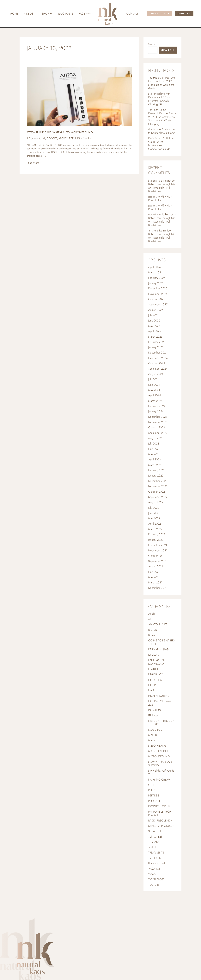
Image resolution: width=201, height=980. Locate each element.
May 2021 (154, 590)
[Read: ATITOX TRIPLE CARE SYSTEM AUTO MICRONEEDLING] (79, 96)
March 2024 (155, 409)
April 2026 (155, 272)
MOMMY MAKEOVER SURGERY (161, 781)
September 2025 (158, 311)
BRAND (153, 644)
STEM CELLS (156, 851)
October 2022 (157, 503)
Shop (47, 14)
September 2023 (158, 442)
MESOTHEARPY (157, 763)
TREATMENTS (156, 873)
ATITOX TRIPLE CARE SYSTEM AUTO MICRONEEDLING (60, 132)
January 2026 (156, 289)
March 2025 (155, 344)
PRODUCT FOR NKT (160, 825)
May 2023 (154, 464)
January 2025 (156, 354)
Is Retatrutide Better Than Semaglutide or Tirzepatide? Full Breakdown (162, 189)
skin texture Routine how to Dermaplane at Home (162, 133)
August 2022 (156, 513)
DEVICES (52, 138)
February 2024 (157, 415)
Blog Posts (65, 14)
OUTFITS (153, 803)
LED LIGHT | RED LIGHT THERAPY (162, 739)
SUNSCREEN (156, 856)
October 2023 (157, 437)
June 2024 (154, 393)
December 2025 (158, 294)
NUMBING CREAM (159, 798)
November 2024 (158, 365)
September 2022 (158, 508)
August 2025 (156, 316)
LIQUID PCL (155, 746)
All (44, 138)
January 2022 (156, 552)
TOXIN (152, 867)
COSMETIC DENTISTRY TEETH (162, 657)
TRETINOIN (155, 878)
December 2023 (158, 426)
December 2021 (158, 557)
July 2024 (154, 387)
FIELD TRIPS (155, 695)
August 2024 (156, 382)
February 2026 (157, 283)
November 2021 (158, 563)
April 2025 (155, 338)
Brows (152, 649)
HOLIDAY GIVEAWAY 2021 (161, 719)
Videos (30, 14)
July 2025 (154, 322)
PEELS (152, 809)
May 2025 (154, 332)
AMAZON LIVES (158, 638)
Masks (152, 757)
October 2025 (157, 305)
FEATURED (154, 684)
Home (14, 14)
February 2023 (157, 481)
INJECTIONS (155, 726)
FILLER (152, 701)
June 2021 (154, 585)
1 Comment (33, 138)
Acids (152, 627)
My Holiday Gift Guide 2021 (161, 790)
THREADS (154, 862)
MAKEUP (153, 752)
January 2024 (156, 420)
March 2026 (155, 278)
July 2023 (154, 453)
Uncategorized (156, 884)
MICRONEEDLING (69, 138)
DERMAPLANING (158, 664)
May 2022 (154, 530)
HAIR (151, 706)
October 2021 (156, 568)
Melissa (152, 183)
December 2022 (158, 492)
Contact (134, 14)
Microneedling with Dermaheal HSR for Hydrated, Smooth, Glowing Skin (159, 100)
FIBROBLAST (155, 690)
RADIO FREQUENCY (160, 840)
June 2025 (154, 327)
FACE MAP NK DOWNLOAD (157, 677)
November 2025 (158, 300)
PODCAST (154, 820)
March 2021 (155, 596)
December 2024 (158, 360)
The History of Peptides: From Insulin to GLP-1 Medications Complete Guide (162, 83)
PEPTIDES (154, 814)
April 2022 (155, 535)
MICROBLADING (158, 768)
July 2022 (154, 519)
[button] (35, 14)
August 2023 (156, 448)
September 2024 (158, 376)
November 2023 (158, 431)
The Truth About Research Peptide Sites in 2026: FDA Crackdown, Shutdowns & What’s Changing (162, 118)
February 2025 (157, 349)
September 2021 (158, 574)
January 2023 (156, 486)
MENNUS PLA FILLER (160, 202)
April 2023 (155, 470)
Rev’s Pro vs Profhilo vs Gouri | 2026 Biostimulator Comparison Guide (161, 146)
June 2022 (154, 525)
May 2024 (154, 398)
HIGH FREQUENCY (160, 712)
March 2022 (155, 541)
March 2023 (155, 475)
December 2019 (158, 601)
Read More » (34, 163)
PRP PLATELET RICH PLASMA (160, 833)
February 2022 (157, 546)
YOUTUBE (154, 906)
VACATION (155, 889)
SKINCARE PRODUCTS (161, 845)
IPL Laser (153, 732)
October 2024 (157, 371)
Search (152, 44)
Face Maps (86, 14)
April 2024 (155, 404)
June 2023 (154, 459)
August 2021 (156, 579)
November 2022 (158, 497)
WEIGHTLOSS (156, 900)
